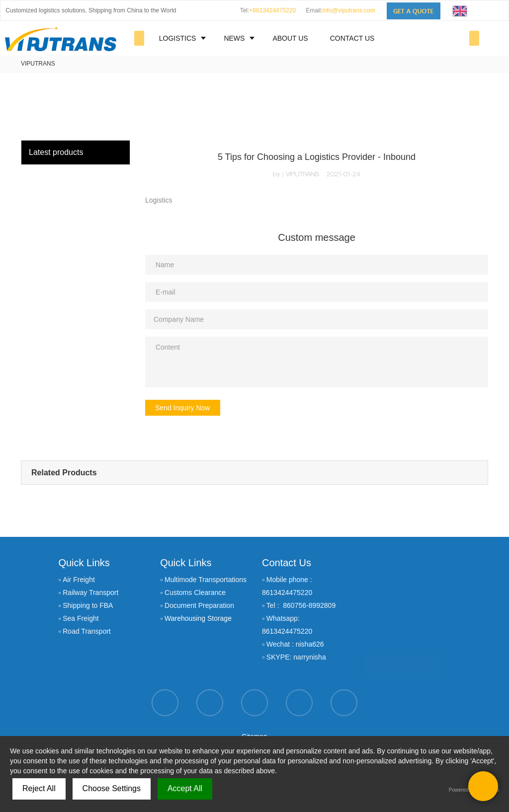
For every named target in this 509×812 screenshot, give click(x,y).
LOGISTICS (178, 38)
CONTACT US (352, 38)
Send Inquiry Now (183, 408)
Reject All (39, 788)
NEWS (234, 38)
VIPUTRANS (38, 64)
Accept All (185, 788)
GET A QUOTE (402, 665)
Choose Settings (112, 788)
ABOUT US (290, 38)
